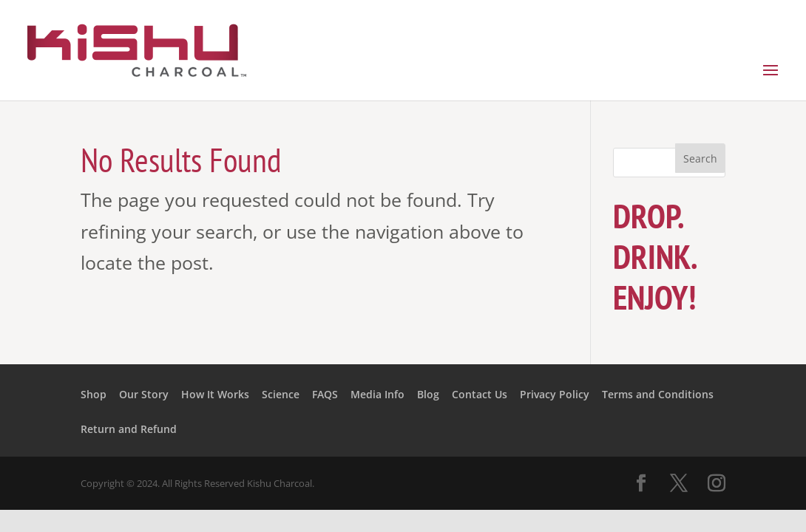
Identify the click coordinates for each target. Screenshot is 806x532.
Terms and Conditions (658, 394)
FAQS (325, 394)
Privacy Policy (555, 394)
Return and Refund (129, 429)
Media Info (377, 394)
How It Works (215, 394)
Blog (428, 394)
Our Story (144, 394)
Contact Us (480, 394)
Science (281, 394)
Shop (94, 394)
